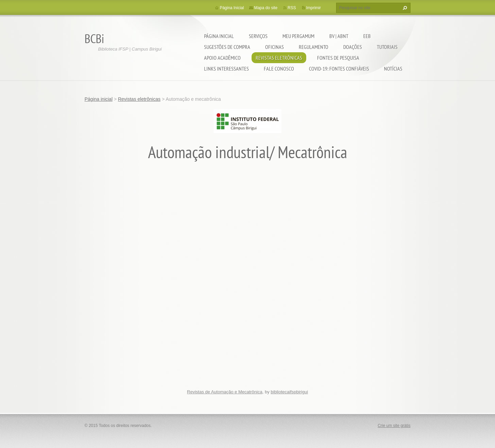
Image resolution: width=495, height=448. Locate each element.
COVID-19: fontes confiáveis (339, 69)
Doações (353, 47)
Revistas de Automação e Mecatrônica (225, 392)
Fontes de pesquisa (338, 58)
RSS (292, 8)
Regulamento (314, 47)
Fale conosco (279, 69)
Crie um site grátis (394, 426)
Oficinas (274, 47)
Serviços (258, 36)
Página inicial (219, 36)
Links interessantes (226, 69)
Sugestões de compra (227, 47)
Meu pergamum (298, 36)
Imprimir (314, 8)
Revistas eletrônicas (279, 58)
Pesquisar (404, 8)
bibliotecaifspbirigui (289, 392)
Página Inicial (232, 8)
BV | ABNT (339, 36)
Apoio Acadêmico (222, 58)
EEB (367, 36)
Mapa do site (266, 8)
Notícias (393, 69)
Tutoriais (387, 47)
